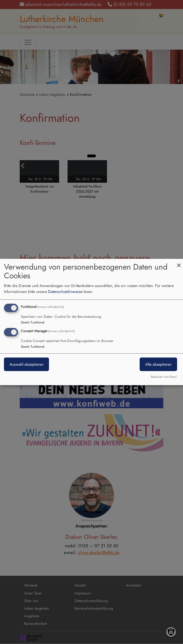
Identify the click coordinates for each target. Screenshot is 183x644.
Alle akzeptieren (158, 364)
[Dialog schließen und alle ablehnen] (179, 262)
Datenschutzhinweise (65, 292)
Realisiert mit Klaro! (164, 377)
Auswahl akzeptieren (26, 364)
